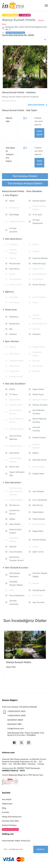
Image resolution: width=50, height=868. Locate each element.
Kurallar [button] (6, 812)
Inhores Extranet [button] (10, 830)
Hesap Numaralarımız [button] (12, 817)
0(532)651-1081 (14, 724)
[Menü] (46, 6)
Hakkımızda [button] (7, 804)
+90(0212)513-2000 (16, 716)
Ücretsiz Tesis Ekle (10, 821)
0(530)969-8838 (15, 720)
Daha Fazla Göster (36, 105)
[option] (25, 656)
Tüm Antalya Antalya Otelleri (25, 183)
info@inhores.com (16, 729)
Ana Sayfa (7, 799)
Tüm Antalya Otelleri (25, 176)
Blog (4, 808)
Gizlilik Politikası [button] (9, 825)
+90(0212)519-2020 (16, 711)
